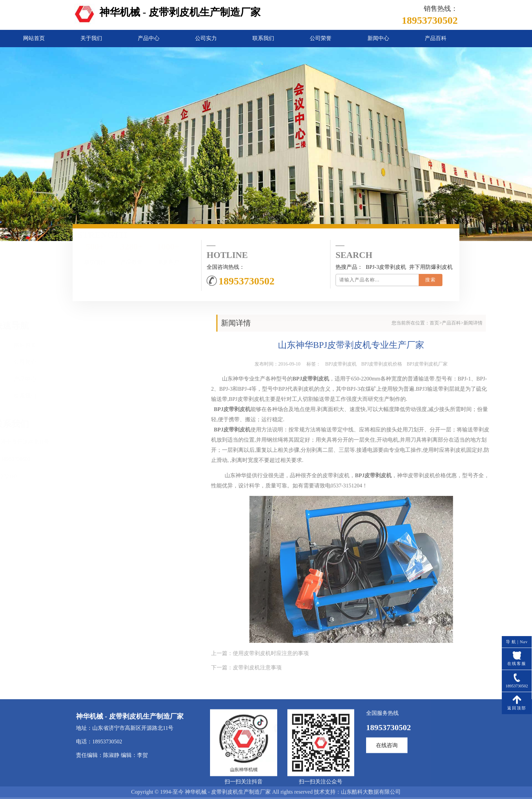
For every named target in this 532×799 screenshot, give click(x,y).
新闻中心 (378, 38)
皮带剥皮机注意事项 (392, 667)
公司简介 (64, 362)
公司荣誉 (321, 38)
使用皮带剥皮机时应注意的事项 (406, 653)
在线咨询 (387, 791)
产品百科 (436, 38)
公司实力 (206, 38)
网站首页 (34, 38)
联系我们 (263, 38)
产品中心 (149, 38)
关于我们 (91, 38)
